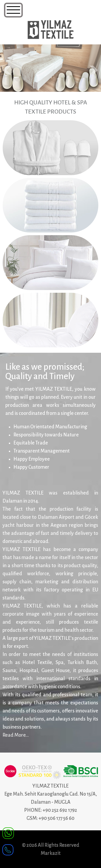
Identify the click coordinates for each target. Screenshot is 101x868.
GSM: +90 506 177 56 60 (50, 818)
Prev (7, 70)
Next (94, 70)
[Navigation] (13, 10)
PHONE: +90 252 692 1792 (51, 810)
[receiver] (8, 848)
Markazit (51, 853)
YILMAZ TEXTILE (50, 786)
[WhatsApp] (8, 833)
